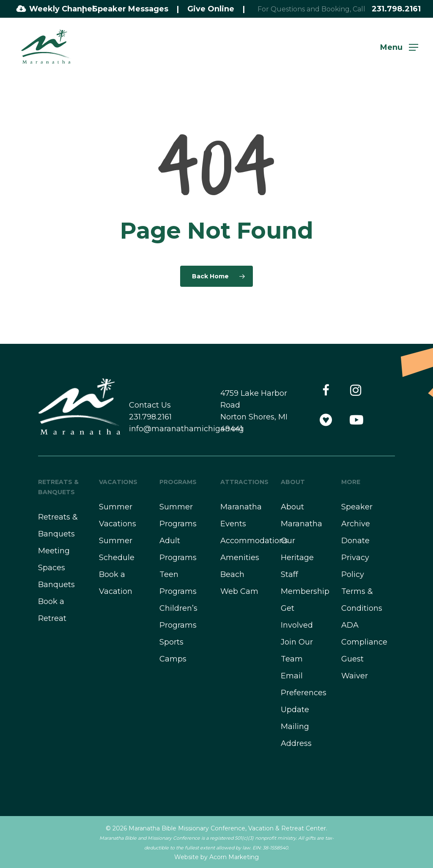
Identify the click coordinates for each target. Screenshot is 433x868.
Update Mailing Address (296, 727)
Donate (355, 541)
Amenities (240, 558)
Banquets (56, 585)
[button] (399, 47)
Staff (289, 574)
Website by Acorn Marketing (216, 857)
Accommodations (254, 541)
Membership (305, 591)
